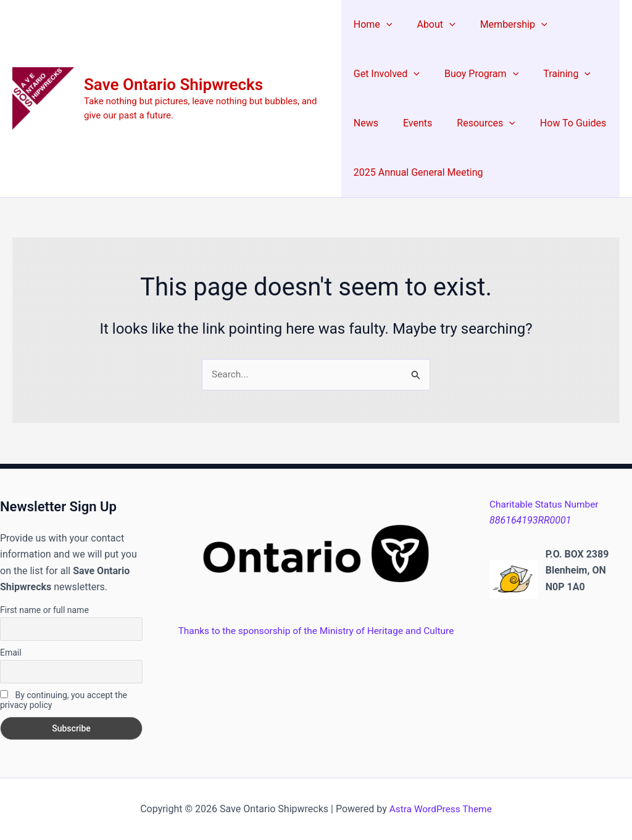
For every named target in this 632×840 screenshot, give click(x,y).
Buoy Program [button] (476, 74)
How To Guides (558, 123)
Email (11, 653)
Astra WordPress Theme (441, 809)
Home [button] (373, 25)
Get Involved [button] (387, 74)
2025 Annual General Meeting (418, 172)
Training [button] (557, 74)
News (366, 123)
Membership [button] (504, 25)
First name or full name (44, 610)
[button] (386, 25)
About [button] (431, 25)
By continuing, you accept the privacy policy (64, 700)
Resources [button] (476, 123)
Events (413, 123)
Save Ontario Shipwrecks (173, 84)
